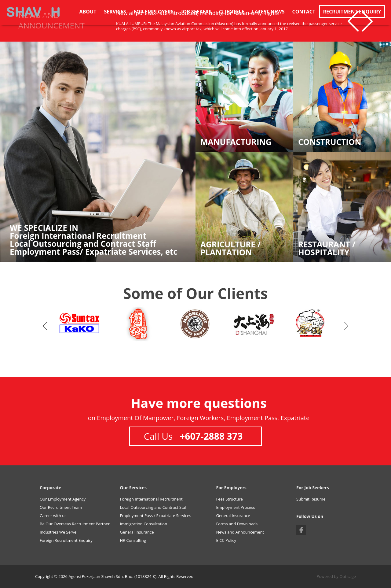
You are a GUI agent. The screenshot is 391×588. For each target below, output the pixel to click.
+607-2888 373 (211, 436)
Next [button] (346, 326)
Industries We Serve (58, 532)
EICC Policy (226, 540)
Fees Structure (230, 499)
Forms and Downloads (237, 524)
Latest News (268, 12)
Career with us (53, 516)
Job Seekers (196, 12)
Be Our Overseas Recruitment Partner (75, 524)
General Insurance (137, 532)
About (88, 12)
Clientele (232, 12)
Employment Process (236, 507)
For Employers (154, 12)
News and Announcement (240, 532)
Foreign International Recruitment (151, 499)
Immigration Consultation (144, 524)
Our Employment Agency (63, 499)
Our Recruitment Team (61, 507)
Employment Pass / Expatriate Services (156, 516)
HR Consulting (133, 540)
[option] (80, 324)
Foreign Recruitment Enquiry (66, 540)
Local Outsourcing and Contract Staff (154, 507)
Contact (304, 12)
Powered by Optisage (336, 576)
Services (115, 12)
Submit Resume (311, 499)
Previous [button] (353, 21)
